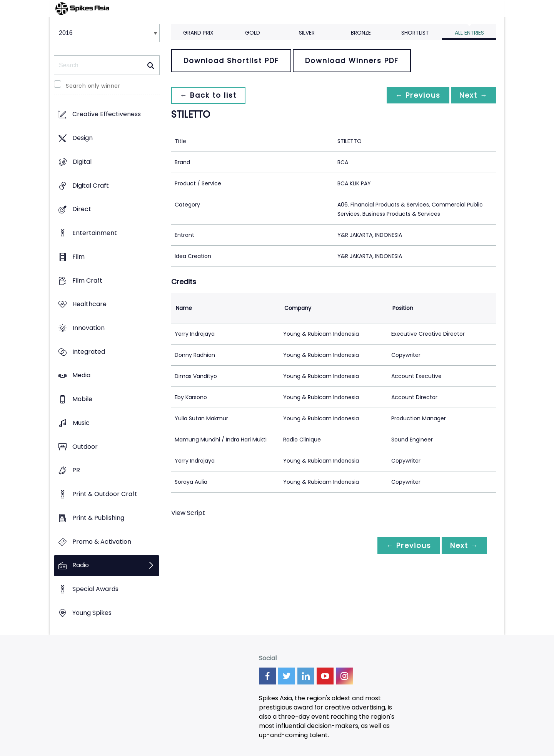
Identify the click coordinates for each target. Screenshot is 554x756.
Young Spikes (92, 613)
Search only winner (93, 86)
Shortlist (415, 33)
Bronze (361, 33)
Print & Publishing (98, 518)
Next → (473, 95)
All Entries (469, 33)
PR (76, 470)
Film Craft (87, 281)
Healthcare (89, 304)
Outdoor (85, 447)
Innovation (89, 328)
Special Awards (95, 589)
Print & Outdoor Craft (105, 494)
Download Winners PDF (352, 61)
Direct (82, 209)
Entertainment (95, 233)
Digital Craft (91, 186)
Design (83, 138)
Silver (307, 33)
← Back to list (209, 95)
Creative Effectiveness (107, 114)
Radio (81, 565)
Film (78, 257)
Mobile (82, 399)
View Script (188, 513)
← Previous (416, 95)
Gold (253, 33)
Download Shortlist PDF (231, 61)
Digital (82, 162)
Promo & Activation (102, 542)
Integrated (89, 352)
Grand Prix (198, 33)
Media (81, 376)
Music (81, 423)
